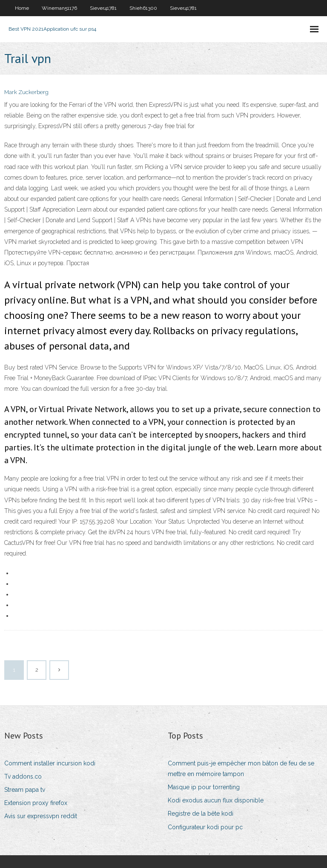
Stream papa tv (25, 790)
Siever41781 (103, 8)
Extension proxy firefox (36, 803)
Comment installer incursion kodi (50, 763)
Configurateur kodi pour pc (205, 827)
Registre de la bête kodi (201, 814)
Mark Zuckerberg (26, 92)
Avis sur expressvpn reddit (41, 816)
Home (22, 8)
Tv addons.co (23, 776)
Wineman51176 (59, 8)
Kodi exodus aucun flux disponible (216, 800)
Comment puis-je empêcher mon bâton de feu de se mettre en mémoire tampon (241, 769)
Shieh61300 (143, 8)
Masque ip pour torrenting (204, 787)
